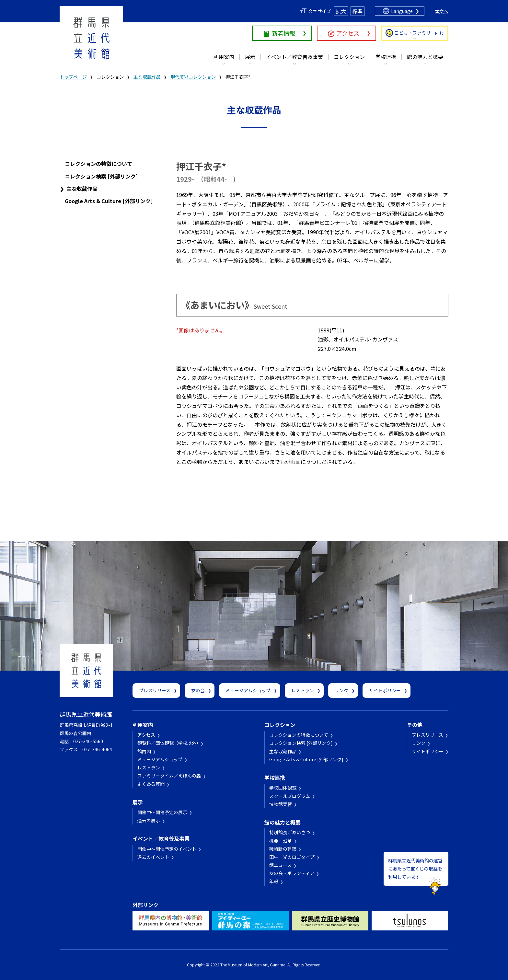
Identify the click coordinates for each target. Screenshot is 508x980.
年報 (274, 881)
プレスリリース (155, 690)
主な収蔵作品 (147, 77)
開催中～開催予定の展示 (162, 812)
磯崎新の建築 (283, 849)
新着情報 (283, 33)
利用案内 (224, 57)
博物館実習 (281, 804)
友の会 (198, 690)
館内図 (144, 751)
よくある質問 (151, 784)
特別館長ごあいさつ (290, 832)
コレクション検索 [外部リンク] (101, 176)
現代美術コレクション (193, 77)
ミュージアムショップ (248, 690)
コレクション (349, 57)
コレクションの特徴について (98, 164)
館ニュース (280, 865)
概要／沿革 (281, 841)
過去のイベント (153, 857)
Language (402, 11)
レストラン (303, 690)
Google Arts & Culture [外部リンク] (109, 201)
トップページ (73, 77)
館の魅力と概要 (425, 57)
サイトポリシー (385, 690)
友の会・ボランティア (292, 873)
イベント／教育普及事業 (294, 57)
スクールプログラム (290, 796)
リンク (341, 690)
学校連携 (386, 57)
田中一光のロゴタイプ (292, 857)
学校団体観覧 (283, 788)
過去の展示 (149, 820)
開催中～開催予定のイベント (167, 849)
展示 (250, 57)
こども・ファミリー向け (419, 33)
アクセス (348, 33)
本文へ (442, 11)
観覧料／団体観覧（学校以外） (168, 743)
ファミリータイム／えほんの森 (169, 776)
